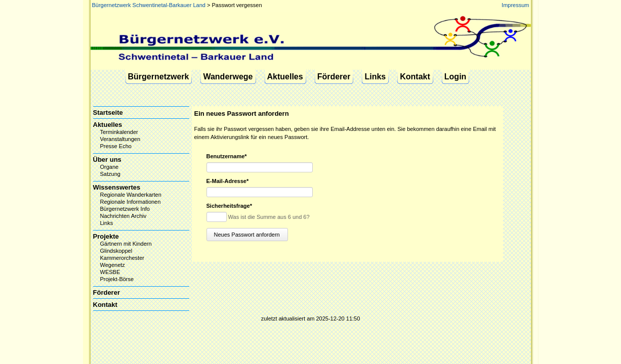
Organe (110, 167)
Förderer (334, 77)
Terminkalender (119, 132)
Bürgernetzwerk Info (125, 209)
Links (375, 77)
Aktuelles (285, 77)
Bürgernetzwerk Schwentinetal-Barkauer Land (149, 5)
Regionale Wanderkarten (131, 195)
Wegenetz (113, 265)
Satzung (110, 174)
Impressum (515, 5)
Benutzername (227, 156)
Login (456, 77)
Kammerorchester (122, 258)
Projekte (106, 236)
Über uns (107, 160)
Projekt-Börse (117, 279)
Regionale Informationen (131, 202)
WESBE (110, 272)
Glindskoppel (116, 251)
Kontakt (415, 77)
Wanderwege (228, 77)
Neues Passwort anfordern (247, 235)
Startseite (108, 112)
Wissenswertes (117, 187)
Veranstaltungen (120, 139)
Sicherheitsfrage (229, 206)
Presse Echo (116, 146)
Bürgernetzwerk (159, 77)
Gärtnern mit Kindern (126, 244)
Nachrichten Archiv (123, 216)
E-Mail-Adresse (228, 181)
